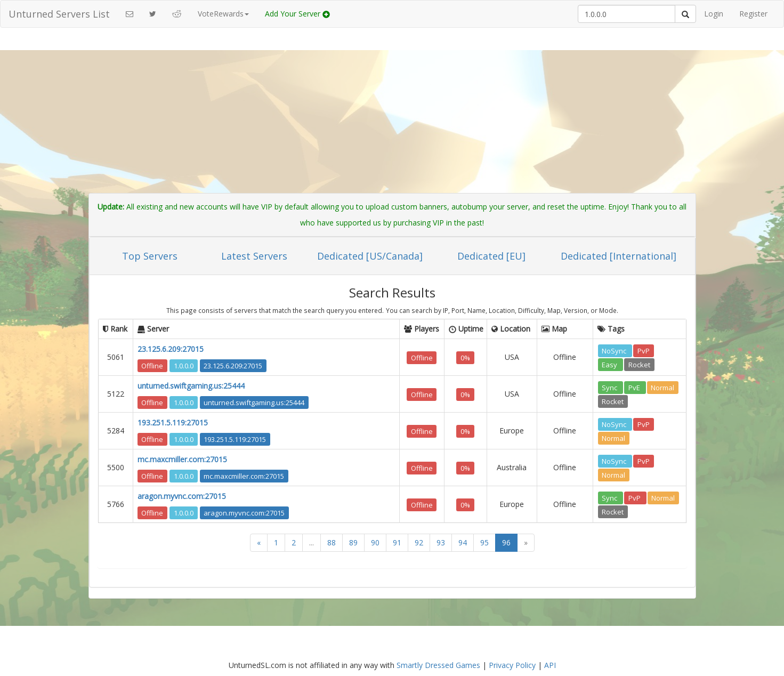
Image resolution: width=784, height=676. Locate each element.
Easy (610, 364)
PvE (635, 387)
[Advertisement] (392, 113)
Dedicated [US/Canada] (370, 256)
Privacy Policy (512, 665)
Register (753, 14)
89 (353, 542)
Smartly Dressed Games (438, 665)
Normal (662, 387)
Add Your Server (297, 14)
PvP (644, 350)
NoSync (615, 350)
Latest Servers (254, 256)
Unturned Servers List (59, 14)
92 (419, 542)
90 (375, 542)
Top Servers (150, 256)
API (550, 665)
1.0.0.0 (184, 365)
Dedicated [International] (619, 256)
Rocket (639, 364)
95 (484, 542)
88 (332, 542)
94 (463, 542)
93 (441, 542)
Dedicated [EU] (491, 256)
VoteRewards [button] (223, 14)
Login (714, 14)
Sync (610, 387)
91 (397, 542)
